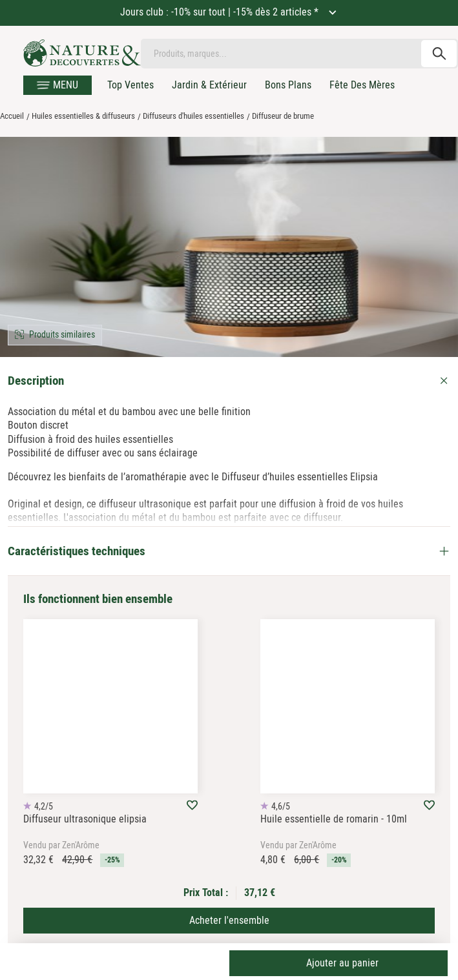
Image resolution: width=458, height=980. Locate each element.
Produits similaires (62, 334)
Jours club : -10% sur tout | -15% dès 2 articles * (221, 12)
